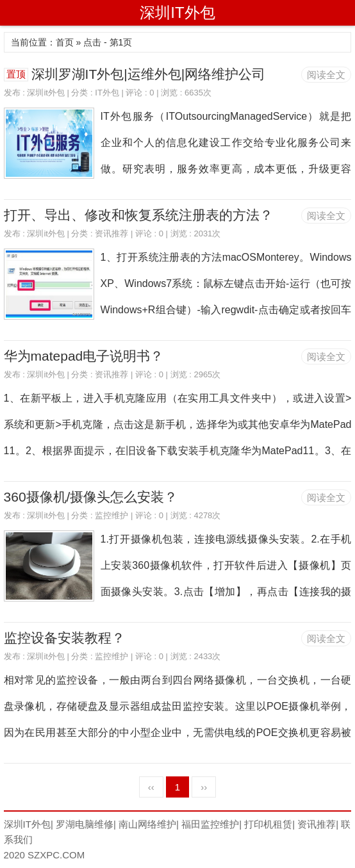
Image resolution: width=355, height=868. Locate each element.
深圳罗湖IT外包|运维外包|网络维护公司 (149, 74)
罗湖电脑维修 (85, 824)
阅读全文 (326, 75)
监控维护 (111, 515)
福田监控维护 (210, 824)
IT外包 (107, 93)
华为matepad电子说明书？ (84, 356)
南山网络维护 (147, 824)
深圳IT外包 (177, 12)
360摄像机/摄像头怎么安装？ (91, 497)
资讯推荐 (111, 233)
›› (204, 787)
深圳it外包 (46, 93)
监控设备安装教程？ (64, 638)
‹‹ (151, 787)
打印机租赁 (268, 824)
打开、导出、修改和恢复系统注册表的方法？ (138, 215)
